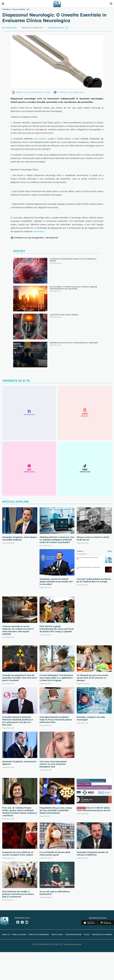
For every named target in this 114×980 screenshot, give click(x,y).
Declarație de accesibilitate (102, 934)
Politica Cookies (57, 934)
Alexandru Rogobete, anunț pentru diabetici (19, 763)
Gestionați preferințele (73, 934)
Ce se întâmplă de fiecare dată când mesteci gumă (55, 854)
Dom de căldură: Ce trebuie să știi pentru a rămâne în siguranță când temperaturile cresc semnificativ (73, 288)
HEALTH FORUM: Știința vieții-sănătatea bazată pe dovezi (94, 809)
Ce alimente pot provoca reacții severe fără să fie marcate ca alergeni (92, 678)
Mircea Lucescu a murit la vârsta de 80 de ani (93, 538)
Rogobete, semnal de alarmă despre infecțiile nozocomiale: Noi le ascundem (56, 582)
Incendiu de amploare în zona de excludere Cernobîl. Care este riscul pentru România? (19, 678)
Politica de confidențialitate (39, 934)
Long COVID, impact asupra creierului (64, 315)
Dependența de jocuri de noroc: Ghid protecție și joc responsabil (74, 343)
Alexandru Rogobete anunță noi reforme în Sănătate (92, 854)
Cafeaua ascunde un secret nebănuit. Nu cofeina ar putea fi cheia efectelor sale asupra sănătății (18, 630)
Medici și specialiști (19, 934)
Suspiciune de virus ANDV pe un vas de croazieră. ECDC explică (18, 854)
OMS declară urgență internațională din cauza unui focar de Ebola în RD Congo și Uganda (57, 629)
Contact (87, 934)
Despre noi (6, 934)
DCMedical (6, 9)
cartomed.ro (39, 231)
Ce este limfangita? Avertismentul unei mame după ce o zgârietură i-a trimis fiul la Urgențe (56, 678)
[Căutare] (111, 4)
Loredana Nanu (11, 28)
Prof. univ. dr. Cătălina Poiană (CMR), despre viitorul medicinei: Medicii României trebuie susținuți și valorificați (20, 812)
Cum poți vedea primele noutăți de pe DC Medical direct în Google (94, 580)
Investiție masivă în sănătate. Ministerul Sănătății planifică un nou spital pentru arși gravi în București (18, 721)
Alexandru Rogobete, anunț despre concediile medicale (20, 538)
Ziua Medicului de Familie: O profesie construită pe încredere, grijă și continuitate (18, 894)
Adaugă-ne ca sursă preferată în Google (33, 92)
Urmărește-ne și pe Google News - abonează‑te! (36, 238)
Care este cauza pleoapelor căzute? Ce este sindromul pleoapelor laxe (53, 764)
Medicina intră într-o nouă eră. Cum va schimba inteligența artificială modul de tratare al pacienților (57, 540)
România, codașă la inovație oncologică (91, 718)
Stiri (28, 9)
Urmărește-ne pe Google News (71, 92)
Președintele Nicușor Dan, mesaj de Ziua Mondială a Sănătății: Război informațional (55, 810)
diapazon (43, 139)
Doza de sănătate (19, 9)
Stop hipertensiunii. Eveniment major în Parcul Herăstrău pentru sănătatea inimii (56, 720)
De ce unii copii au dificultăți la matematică (55, 893)
